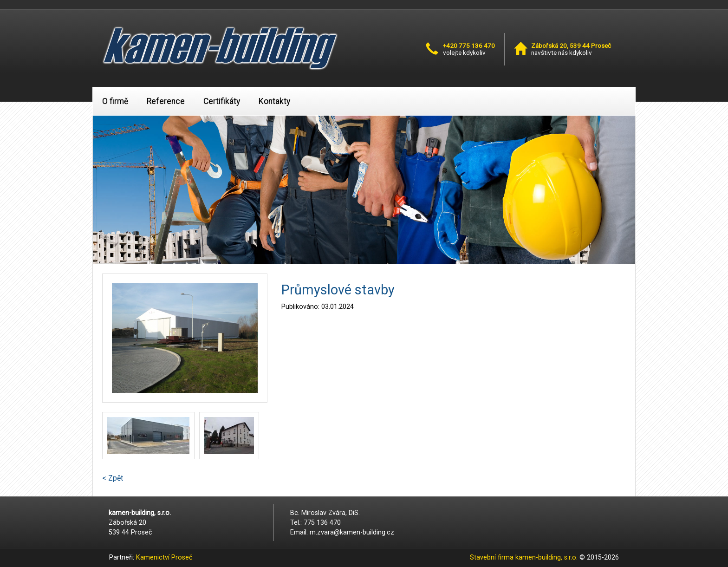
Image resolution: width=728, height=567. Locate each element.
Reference (166, 101)
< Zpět (113, 478)
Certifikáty (222, 101)
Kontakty (274, 101)
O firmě (115, 101)
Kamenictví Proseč (164, 557)
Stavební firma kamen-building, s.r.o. (524, 557)
